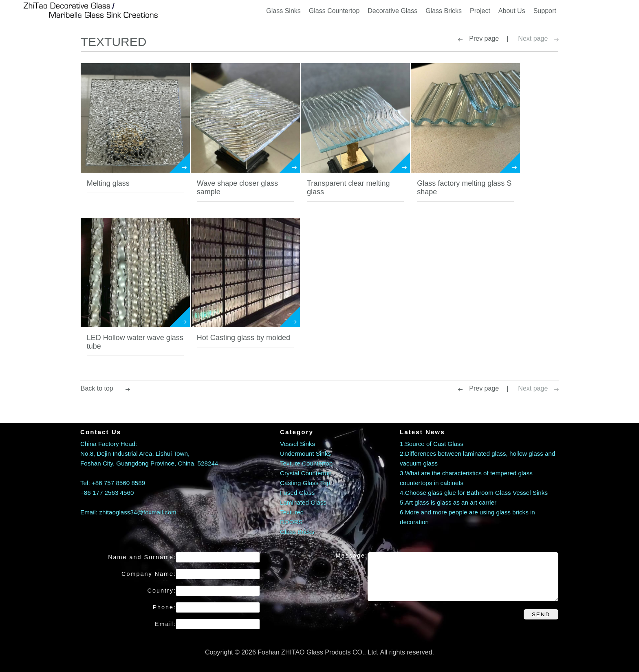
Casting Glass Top (305, 482)
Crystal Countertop (306, 473)
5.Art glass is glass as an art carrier (448, 502)
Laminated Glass (303, 502)
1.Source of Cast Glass (432, 443)
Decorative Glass (392, 10)
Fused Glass (297, 492)
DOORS (291, 522)
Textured (292, 512)
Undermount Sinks (305, 453)
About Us (512, 10)
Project (480, 10)
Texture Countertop (306, 463)
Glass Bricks (444, 10)
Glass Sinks (283, 10)
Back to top (105, 388)
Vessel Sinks (297, 443)
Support (545, 10)
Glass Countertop (334, 10)
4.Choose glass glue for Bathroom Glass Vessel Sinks (474, 492)
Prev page (484, 38)
